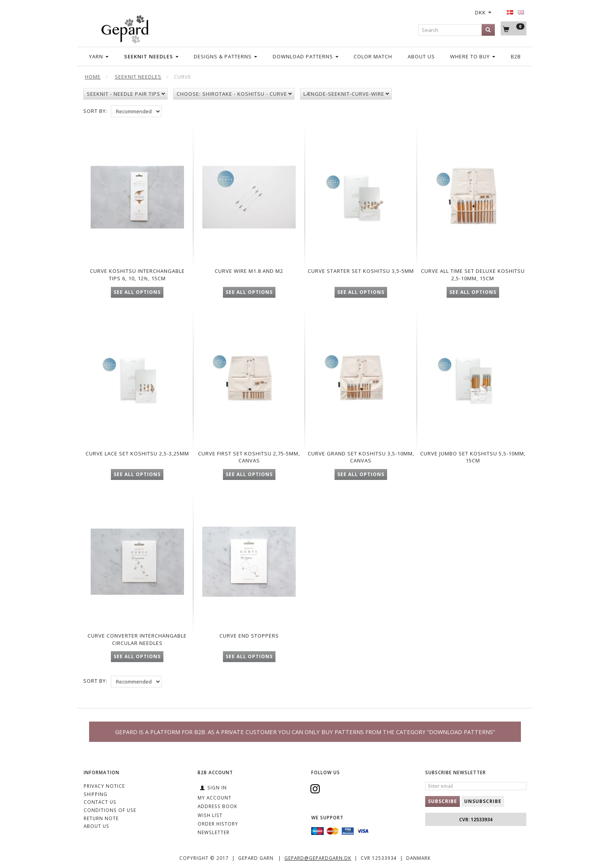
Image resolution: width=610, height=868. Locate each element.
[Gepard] (125, 28)
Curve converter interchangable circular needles (137, 645)
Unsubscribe (483, 801)
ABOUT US (96, 826)
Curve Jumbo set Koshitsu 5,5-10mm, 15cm (473, 459)
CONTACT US (100, 802)
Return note (101, 818)
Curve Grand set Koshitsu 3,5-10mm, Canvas (361, 459)
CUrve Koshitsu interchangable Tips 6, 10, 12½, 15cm (137, 273)
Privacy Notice (104, 786)
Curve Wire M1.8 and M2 (249, 266)
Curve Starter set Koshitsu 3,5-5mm (361, 270)
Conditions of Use (110, 810)
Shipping (96, 794)
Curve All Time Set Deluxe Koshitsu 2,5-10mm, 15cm (473, 270)
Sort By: (95, 111)
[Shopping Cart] (514, 29)
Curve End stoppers (249, 638)
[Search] (488, 30)
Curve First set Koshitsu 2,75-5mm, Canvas (249, 459)
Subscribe (443, 801)
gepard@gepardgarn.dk (318, 858)
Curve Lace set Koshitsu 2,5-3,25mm (137, 459)
